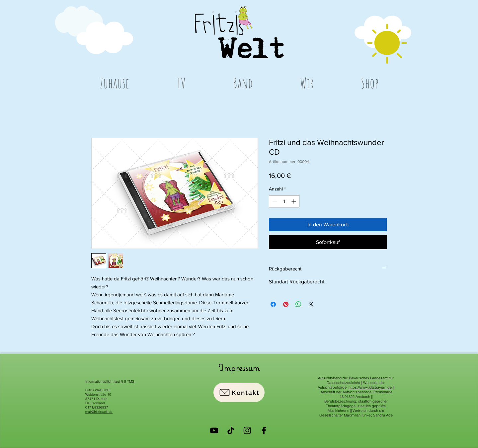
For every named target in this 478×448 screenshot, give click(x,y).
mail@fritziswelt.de (99, 412)
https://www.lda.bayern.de (370, 387)
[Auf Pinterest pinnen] (286, 304)
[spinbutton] (284, 201)
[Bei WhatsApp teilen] (298, 304)
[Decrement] (274, 201)
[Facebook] (264, 430)
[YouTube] (214, 430)
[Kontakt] (239, 392)
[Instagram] (247, 430)
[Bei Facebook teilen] (273, 304)
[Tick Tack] (231, 430)
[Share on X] (311, 304)
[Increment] (294, 201)
